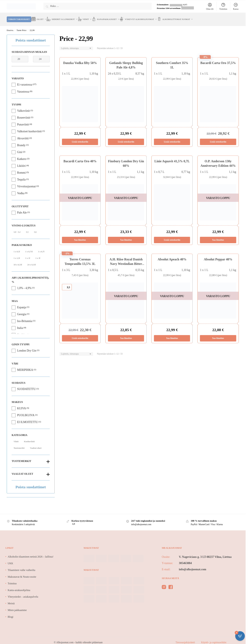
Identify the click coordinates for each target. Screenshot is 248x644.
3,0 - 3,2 (17, 228)
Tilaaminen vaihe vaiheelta (21, 566)
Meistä (11, 600)
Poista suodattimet (31, 36)
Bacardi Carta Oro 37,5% (218, 59)
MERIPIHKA (25, 366)
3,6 (35, 228)
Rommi (21, 169)
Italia (20, 324)
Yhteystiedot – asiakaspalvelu (23, 593)
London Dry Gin (27, 347)
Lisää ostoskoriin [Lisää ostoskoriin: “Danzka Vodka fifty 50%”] (80, 138)
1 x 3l (38, 254)
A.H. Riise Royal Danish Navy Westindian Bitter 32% (126, 260)
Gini (20, 148)
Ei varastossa (25, 81)
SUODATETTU (26, 385)
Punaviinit (23, 121)
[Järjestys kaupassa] (76, 45)
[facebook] (171, 584)
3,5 (27, 228)
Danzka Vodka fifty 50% (80, 59)
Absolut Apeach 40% (172, 255)
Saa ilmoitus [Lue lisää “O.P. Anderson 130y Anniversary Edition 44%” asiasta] (218, 236)
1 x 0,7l (41, 248)
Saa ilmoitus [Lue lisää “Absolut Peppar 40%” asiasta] (218, 334)
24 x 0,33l (31, 261)
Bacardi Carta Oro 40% (80, 157)
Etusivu (10, 26)
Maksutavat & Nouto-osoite (22, 573)
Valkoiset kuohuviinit (29, 127)
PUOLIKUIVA (26, 411)
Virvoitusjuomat (26, 183)
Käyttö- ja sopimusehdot (214, 638)
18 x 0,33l (18, 261)
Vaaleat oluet (36, 444)
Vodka (21, 189)
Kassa (236, 6)
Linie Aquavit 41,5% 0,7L (172, 157)
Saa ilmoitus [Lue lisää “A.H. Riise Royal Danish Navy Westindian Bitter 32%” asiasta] (126, 334)
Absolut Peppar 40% (218, 255)
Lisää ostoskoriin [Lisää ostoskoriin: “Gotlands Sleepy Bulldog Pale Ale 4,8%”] (126, 138)
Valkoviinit (23, 107)
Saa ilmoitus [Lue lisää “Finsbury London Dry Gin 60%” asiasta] (126, 236)
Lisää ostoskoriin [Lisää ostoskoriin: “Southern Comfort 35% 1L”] (172, 138)
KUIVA (22, 404)
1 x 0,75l (29, 248)
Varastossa (23, 88)
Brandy (21, 141)
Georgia (22, 310)
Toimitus (223, 6)
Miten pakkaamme (17, 606)
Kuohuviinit (29, 438)
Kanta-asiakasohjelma (19, 586)
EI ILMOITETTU (27, 418)
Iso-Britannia (25, 317)
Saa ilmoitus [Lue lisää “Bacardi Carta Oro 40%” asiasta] (80, 236)
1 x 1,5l (17, 254)
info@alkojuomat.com (193, 565)
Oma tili (210, 6)
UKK (10, 560)
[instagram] (164, 584)
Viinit (16, 438)
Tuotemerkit (19, 444)
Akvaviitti (23, 135)
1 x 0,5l (17, 248)
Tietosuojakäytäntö (186, 638)
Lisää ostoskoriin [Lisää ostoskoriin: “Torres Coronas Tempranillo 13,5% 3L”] (80, 334)
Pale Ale (22, 209)
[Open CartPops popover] (240, 636)
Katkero (22, 155)
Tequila (21, 176)
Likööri (21, 162)
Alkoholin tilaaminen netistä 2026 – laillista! (31, 553)
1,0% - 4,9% (24, 284)
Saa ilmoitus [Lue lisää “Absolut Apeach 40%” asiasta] (172, 334)
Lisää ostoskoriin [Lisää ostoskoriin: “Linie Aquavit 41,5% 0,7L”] (172, 236)
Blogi (11, 613)
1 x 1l (28, 254)
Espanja (22, 303)
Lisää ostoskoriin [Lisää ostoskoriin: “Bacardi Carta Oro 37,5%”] (218, 138)
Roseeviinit (24, 114)
